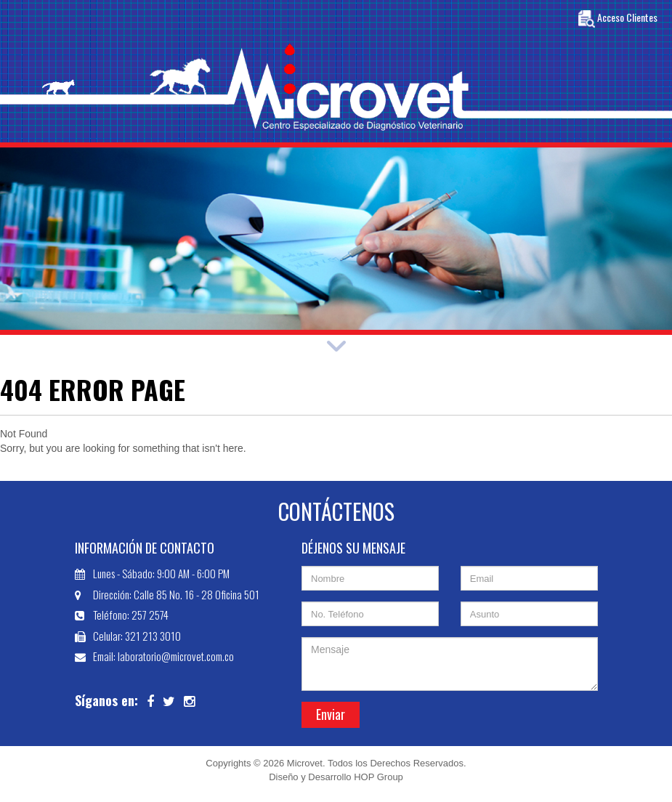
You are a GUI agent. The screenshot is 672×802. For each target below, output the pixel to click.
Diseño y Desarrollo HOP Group (336, 777)
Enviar (331, 714)
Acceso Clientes (618, 19)
